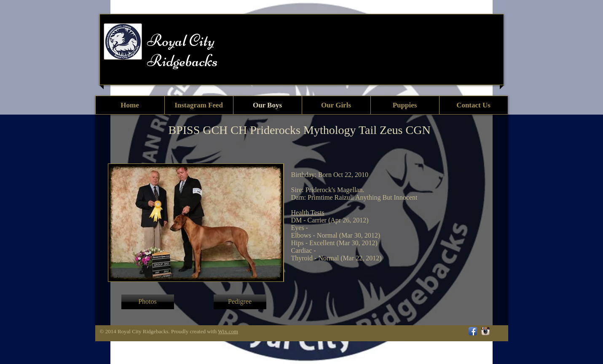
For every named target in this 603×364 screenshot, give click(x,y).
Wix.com (228, 331)
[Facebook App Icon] (473, 331)
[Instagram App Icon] (485, 331)
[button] (240, 302)
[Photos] (148, 302)
